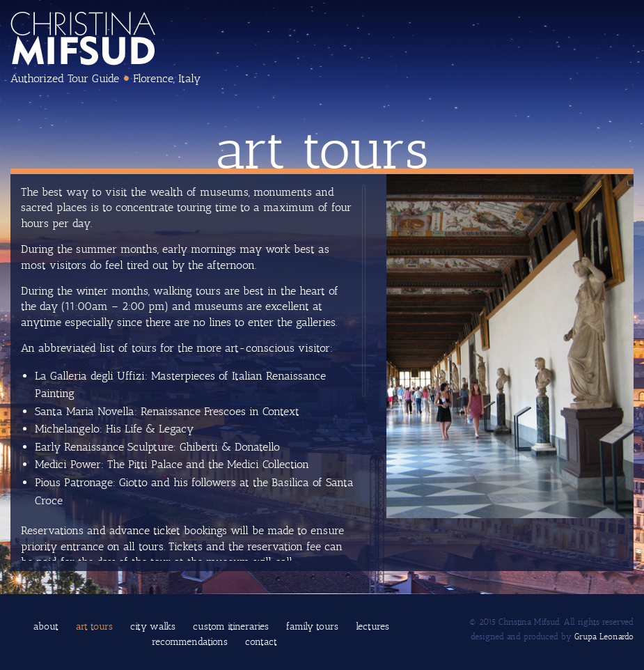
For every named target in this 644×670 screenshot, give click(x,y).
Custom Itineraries (231, 626)
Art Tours (94, 626)
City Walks (153, 626)
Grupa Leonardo (604, 637)
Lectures (372, 626)
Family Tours (312, 626)
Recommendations (190, 642)
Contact (261, 642)
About (46, 626)
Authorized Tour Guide (65, 78)
